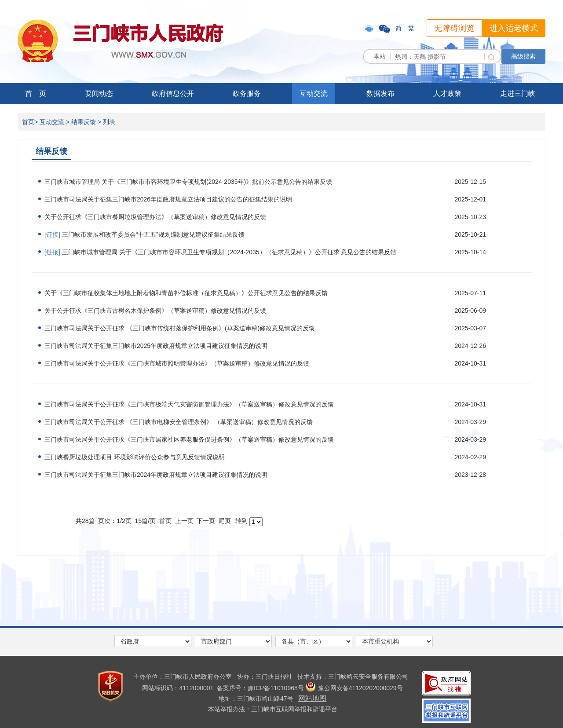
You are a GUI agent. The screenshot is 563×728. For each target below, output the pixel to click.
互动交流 (314, 93)
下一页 (206, 521)
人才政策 (447, 93)
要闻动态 (99, 93)
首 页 (36, 93)
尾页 (225, 521)
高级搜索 (523, 56)
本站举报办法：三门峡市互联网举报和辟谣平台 (273, 709)
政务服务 (247, 93)
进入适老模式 (514, 28)
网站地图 (312, 698)
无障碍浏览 (454, 28)
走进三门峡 (518, 93)
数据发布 (380, 93)
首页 (28, 122)
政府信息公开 (173, 93)
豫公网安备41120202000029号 (354, 688)
